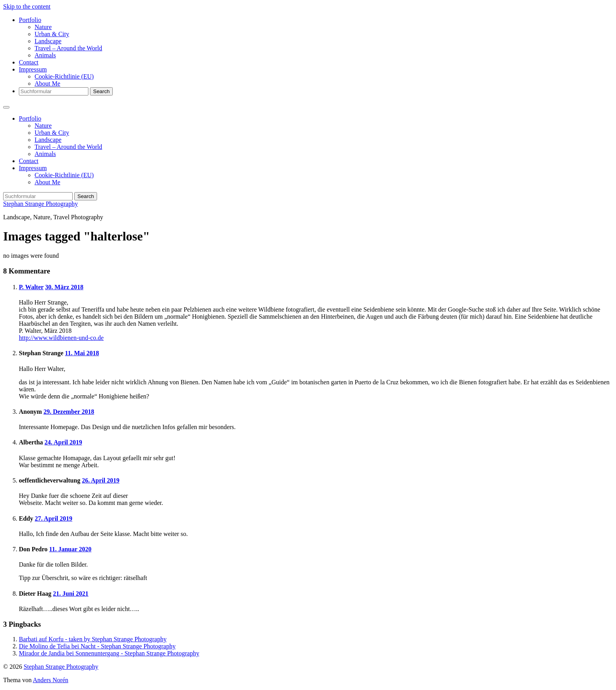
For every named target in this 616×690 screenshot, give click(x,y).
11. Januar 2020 (70, 549)
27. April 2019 (53, 518)
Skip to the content (27, 6)
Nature (43, 27)
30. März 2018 (64, 287)
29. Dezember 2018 (69, 412)
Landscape (48, 41)
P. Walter (31, 287)
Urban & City (52, 34)
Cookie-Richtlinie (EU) (64, 76)
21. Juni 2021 (71, 594)
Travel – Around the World (68, 48)
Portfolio (30, 20)
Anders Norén (51, 680)
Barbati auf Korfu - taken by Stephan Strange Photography (93, 639)
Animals (45, 55)
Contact (29, 62)
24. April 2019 (63, 442)
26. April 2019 (101, 480)
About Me (47, 83)
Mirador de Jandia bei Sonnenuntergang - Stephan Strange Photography (109, 653)
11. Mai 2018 (82, 353)
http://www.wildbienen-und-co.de (61, 338)
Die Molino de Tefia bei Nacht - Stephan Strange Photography (97, 646)
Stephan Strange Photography (40, 204)
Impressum (33, 69)
